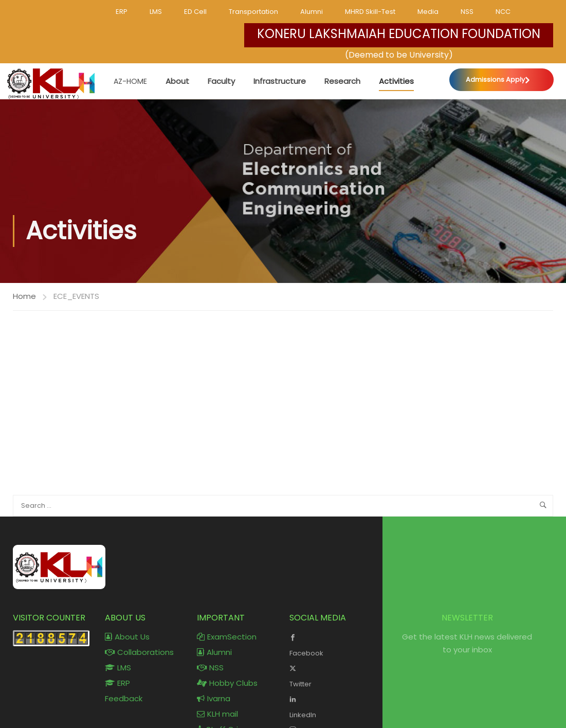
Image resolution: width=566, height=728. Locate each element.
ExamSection (227, 637)
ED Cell (195, 12)
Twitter (328, 675)
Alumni (312, 12)
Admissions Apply (495, 79)
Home (24, 296)
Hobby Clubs (227, 683)
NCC (503, 12)
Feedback (124, 698)
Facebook (328, 644)
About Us (127, 637)
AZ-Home (130, 81)
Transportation (253, 12)
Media (428, 12)
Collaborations (139, 652)
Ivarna (214, 698)
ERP (122, 12)
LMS (156, 12)
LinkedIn (328, 706)
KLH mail (217, 714)
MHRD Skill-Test (370, 12)
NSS (467, 12)
